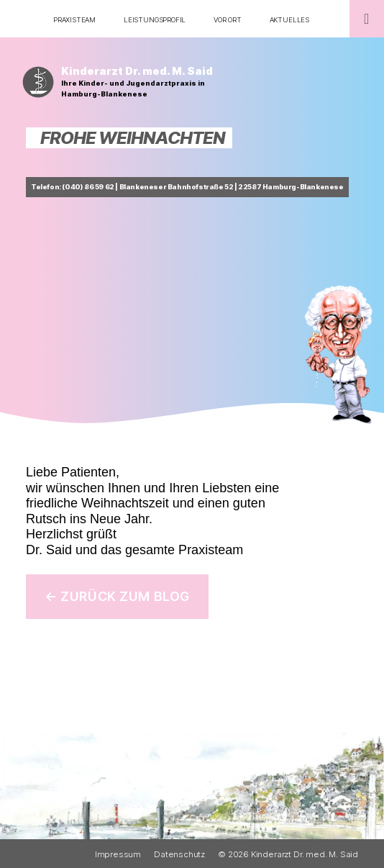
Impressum (118, 854)
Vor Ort (228, 20)
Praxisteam (74, 20)
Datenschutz (179, 854)
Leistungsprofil (155, 20)
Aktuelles (289, 20)
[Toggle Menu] (367, 19)
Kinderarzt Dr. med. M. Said (137, 71)
